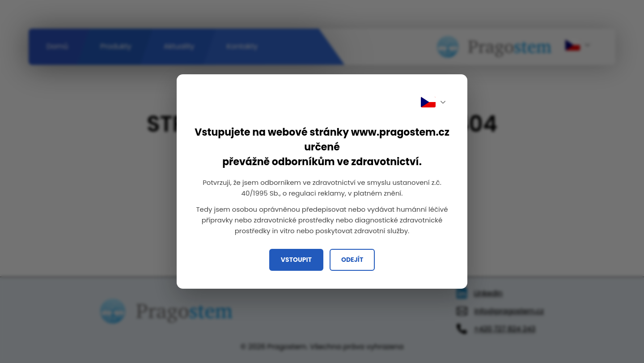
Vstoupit (296, 260)
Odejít (352, 260)
